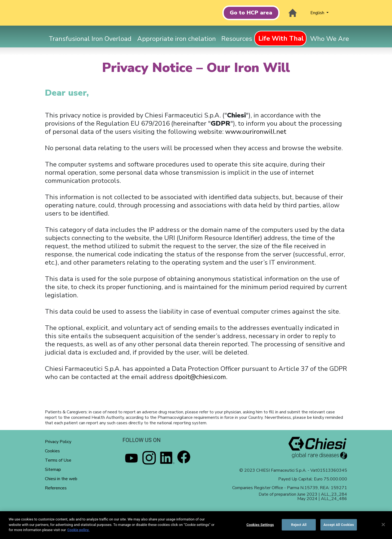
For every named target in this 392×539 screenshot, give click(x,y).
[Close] (383, 525)
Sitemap (53, 470)
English (318, 13)
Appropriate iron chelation (177, 39)
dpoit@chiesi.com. (201, 377)
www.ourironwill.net (256, 132)
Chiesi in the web (61, 479)
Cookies (52, 451)
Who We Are (330, 39)
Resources (237, 39)
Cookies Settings (260, 525)
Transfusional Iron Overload (90, 39)
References (56, 488)
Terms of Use (58, 460)
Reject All (299, 525)
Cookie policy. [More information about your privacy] (78, 530)
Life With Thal (281, 38)
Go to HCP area (251, 13)
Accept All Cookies (339, 525)
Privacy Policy (58, 442)
